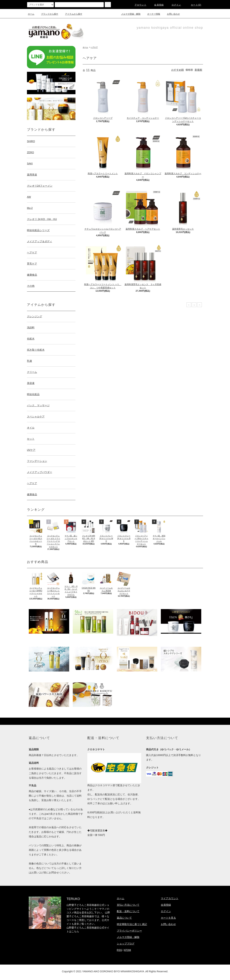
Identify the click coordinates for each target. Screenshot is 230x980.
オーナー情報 (151, 14)
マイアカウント (170, 898)
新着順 (198, 70)
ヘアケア (94, 47)
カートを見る (168, 918)
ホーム (31, 14)
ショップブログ (126, 944)
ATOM (127, 950)
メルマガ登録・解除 (129, 14)
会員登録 (157, 5)
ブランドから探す (47, 14)
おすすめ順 (178, 70)
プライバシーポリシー (129, 931)
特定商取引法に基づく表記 (132, 924)
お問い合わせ (171, 14)
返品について (124, 918)
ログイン (174, 5)
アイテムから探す (72, 14)
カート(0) (194, 5)
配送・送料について (128, 911)
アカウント (138, 5)
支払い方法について (128, 905)
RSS (119, 950)
